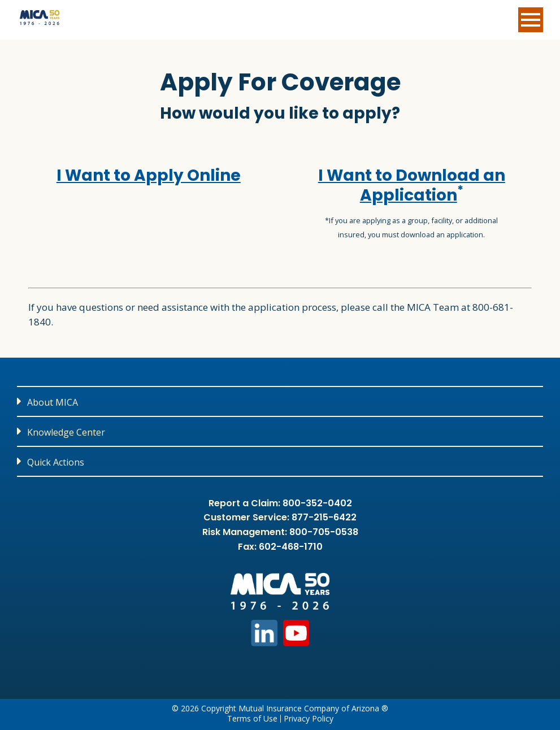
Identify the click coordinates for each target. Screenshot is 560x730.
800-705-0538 (324, 532)
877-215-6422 (324, 517)
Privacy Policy (309, 719)
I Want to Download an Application (412, 185)
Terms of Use (252, 719)
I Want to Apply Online (149, 175)
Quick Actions (56, 462)
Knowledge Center (66, 432)
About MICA (53, 402)
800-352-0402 (317, 503)
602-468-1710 (291, 547)
